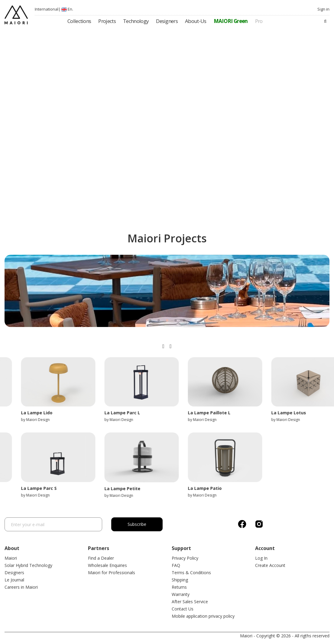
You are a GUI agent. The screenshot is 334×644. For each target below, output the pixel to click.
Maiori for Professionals (112, 573)
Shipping (180, 580)
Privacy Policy (185, 558)
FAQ (176, 565)
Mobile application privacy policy (203, 616)
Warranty (181, 594)
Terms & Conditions (191, 573)
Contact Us (183, 609)
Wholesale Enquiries (107, 565)
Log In (261, 558)
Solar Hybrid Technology (28, 565)
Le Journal (14, 580)
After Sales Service (190, 602)
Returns (179, 587)
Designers (14, 573)
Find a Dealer (101, 558)
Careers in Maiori (21, 587)
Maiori (11, 558)
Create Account (270, 565)
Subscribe (137, 524)
